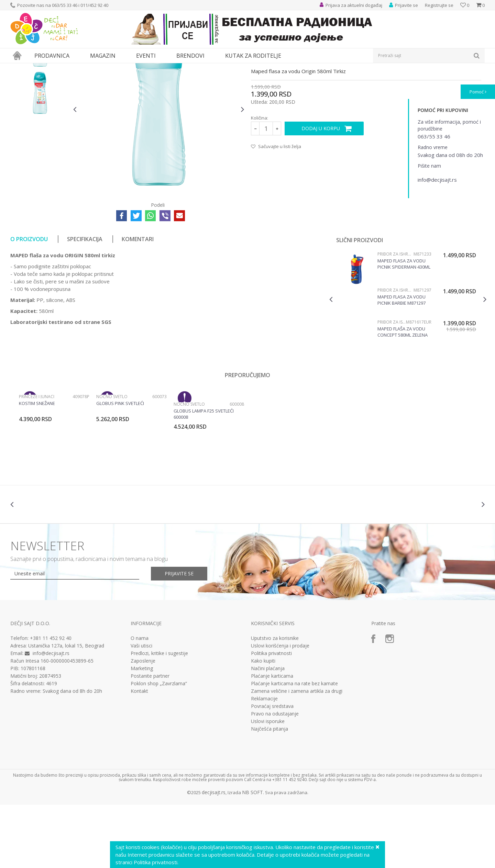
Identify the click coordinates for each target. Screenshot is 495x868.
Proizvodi (42, 67)
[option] (40, 110)
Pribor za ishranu (94, 67)
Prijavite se (179, 637)
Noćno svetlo (112, 460)
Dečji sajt (19, 67)
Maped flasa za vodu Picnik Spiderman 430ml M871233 (404, 327)
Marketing (142, 732)
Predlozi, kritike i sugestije (159, 717)
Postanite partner (150, 739)
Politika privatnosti (271, 717)
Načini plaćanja (268, 732)
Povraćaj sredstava (272, 769)
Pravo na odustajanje (275, 777)
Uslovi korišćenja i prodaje (280, 709)
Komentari (138, 302)
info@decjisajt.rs (51, 716)
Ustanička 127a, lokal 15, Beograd (66, 709)
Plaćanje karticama (272, 739)
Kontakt (139, 754)
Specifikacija (85, 302)
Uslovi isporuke (268, 785)
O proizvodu (29, 302)
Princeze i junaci (37, 460)
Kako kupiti (263, 724)
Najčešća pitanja (269, 792)
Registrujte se (439, 5)
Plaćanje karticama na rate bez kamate (294, 747)
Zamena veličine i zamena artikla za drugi (297, 754)
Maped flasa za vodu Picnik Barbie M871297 (401, 363)
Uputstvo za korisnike (275, 701)
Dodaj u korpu (321, 191)
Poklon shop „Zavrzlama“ (159, 747)
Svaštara (64, 67)
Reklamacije (264, 762)
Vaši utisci (141, 709)
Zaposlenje (143, 724)
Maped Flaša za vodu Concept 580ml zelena (403, 395)
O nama (140, 701)
